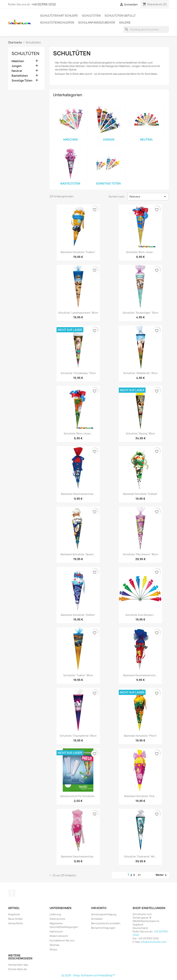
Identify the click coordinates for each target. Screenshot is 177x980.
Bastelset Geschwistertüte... (78, 494)
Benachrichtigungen (103, 928)
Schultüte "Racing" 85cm (140, 433)
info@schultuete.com (154, 942)
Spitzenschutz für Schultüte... (78, 796)
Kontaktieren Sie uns (62, 940)
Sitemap (54, 945)
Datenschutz (57, 919)
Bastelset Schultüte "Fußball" (140, 494)
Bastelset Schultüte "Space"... (78, 554)
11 (139, 875)
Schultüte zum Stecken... (140, 615)
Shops (53, 949)
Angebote (14, 914)
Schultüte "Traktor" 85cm (78, 675)
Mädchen (18, 61)
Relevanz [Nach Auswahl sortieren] (148, 197)
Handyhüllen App (18, 965)
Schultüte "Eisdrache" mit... (140, 857)
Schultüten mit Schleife (59, 16)
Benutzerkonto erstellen (106, 923)
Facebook (12, 893)
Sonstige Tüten (22, 81)
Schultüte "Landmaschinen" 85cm (78, 313)
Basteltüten (20, 76)
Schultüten (91, 16)
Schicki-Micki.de (17, 969)
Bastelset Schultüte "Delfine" (78, 615)
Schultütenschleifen (57, 23)
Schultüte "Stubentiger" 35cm (140, 313)
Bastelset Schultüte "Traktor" (78, 252)
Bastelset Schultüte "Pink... (140, 796)
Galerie (125, 23)
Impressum (56, 931)
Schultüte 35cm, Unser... (140, 252)
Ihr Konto (99, 908)
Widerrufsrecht (59, 936)
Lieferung (55, 914)
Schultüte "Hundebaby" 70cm (78, 373)
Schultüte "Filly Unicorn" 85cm (140, 554)
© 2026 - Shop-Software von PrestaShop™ (88, 975)
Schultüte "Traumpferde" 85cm (78, 736)
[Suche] (146, 29)
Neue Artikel (15, 919)
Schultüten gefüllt (120, 16)
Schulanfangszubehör (97, 23)
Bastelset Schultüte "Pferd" (140, 736)
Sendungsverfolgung (104, 914)
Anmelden (97, 919)
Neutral (17, 71)
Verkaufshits (16, 923)
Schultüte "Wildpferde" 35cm (140, 373)
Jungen (17, 66)
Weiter (162, 875)
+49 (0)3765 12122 (44, 4)
